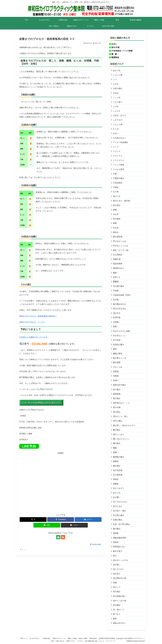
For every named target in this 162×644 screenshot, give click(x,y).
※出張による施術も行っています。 (34, 337)
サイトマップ (111, 641)
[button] (74, 525)
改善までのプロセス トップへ (32, 322)
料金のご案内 (83, 638)
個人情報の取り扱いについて (95, 641)
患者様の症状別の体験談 (107, 638)
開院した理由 (72, 638)
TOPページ (24, 638)
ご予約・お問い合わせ (57, 641)
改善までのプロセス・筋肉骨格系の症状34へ (38, 316)
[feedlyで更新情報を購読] (58, 537)
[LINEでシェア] (47, 525)
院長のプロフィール (59, 638)
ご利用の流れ (46, 638)
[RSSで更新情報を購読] (63, 537)
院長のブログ (71, 641)
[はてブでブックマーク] (88, 519)
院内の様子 (93, 638)
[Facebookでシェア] (61, 519)
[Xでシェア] (33, 519)
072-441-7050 (39, 344)
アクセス (80, 641)
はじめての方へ (35, 638)
